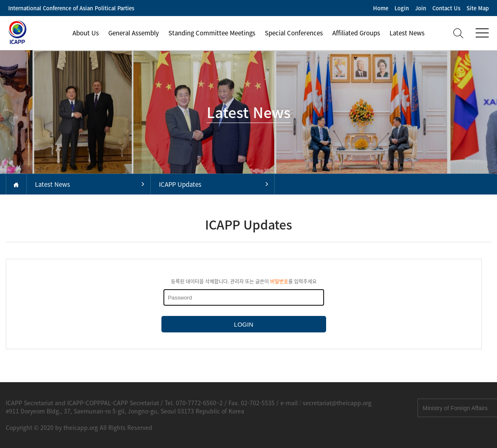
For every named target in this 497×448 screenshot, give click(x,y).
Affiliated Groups (356, 33)
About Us (86, 33)
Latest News (407, 33)
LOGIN (244, 324)
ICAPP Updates (180, 184)
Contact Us (446, 8)
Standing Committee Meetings (212, 33)
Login (402, 8)
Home (381, 8)
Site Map (478, 8)
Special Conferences (294, 33)
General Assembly (134, 33)
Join (421, 8)
